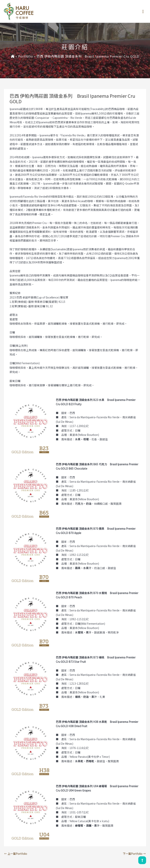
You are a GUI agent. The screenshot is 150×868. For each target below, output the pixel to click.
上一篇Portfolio (16, 854)
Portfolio (26, 56)
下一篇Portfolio (134, 854)
